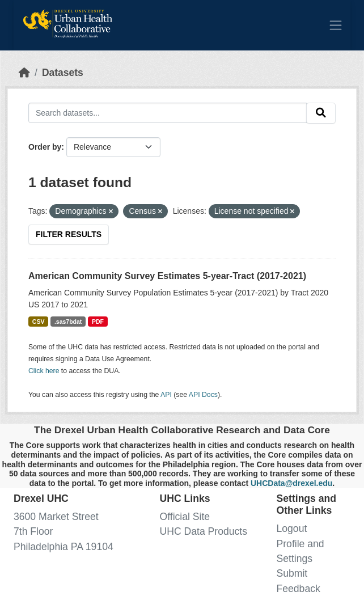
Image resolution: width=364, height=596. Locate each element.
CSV (39, 322)
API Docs (203, 395)
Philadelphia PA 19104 (64, 547)
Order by (45, 147)
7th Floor (33, 531)
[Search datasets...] (168, 113)
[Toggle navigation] (336, 25)
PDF (98, 322)
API (166, 395)
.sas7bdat (68, 322)
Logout (292, 529)
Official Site (185, 517)
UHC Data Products (204, 531)
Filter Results (69, 234)
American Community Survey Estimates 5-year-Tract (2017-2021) (167, 276)
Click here (44, 371)
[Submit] (321, 113)
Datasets (63, 73)
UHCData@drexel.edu (291, 483)
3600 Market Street (56, 517)
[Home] (24, 73)
